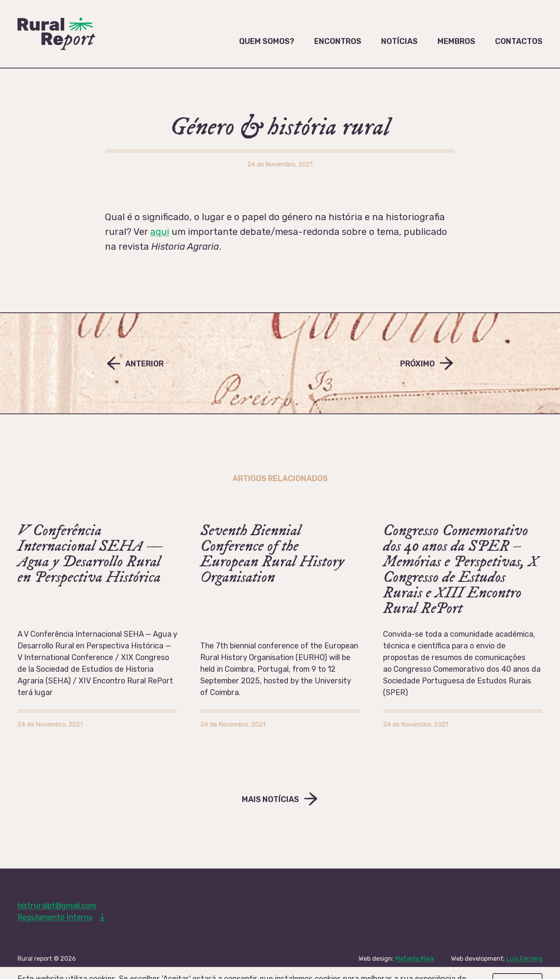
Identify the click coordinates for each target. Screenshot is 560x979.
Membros (456, 41)
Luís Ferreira (524, 959)
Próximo (417, 364)
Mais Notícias (270, 799)
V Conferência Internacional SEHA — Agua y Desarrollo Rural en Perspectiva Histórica (90, 554)
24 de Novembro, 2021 (50, 724)
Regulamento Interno (55, 917)
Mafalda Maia (414, 959)
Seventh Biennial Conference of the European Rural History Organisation (272, 554)
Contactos (519, 41)
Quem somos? (267, 41)
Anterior (144, 364)
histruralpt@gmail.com (57, 905)
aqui (160, 232)
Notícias (399, 41)
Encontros (338, 41)
